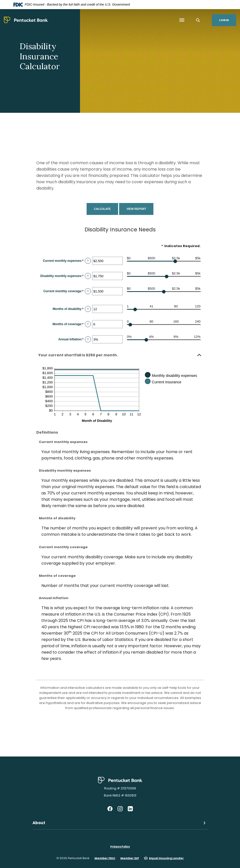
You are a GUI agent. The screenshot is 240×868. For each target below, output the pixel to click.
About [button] (39, 823)
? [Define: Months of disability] (88, 309)
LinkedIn (130, 809)
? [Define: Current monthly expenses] (88, 261)
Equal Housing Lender (166, 858)
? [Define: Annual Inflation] (88, 339)
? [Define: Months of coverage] (88, 324)
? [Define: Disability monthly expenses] (88, 276)
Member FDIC (105, 858)
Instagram (120, 809)
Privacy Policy (120, 847)
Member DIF (130, 858)
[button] (120, 355)
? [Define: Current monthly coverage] (88, 291)
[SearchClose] (198, 20)
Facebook (110, 809)
